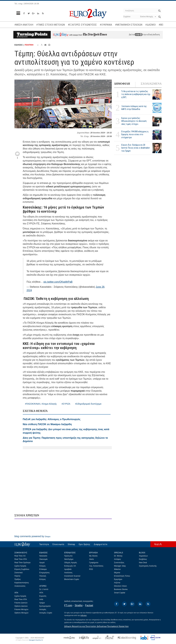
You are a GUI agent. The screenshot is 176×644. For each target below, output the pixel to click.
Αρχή (157, 544)
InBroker (84, 615)
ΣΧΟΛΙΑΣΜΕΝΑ (151, 84)
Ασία (41, 599)
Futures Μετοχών (21, 609)
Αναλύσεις (68, 573)
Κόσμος (42, 566)
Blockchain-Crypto (72, 579)
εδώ (139, 35)
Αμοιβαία (68, 569)
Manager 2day (120, 566)
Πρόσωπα (68, 556)
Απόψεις (117, 559)
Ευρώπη (43, 596)
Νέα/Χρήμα (69, 559)
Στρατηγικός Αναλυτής (148, 566)
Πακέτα (17, 576)
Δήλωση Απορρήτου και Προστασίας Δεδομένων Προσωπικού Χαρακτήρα (96, 626)
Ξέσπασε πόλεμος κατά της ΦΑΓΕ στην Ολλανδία (134, 108)
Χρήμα (42, 603)
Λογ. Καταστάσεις (96, 566)
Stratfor (79, 605)
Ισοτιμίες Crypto (46, 613)
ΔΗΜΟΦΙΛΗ (122, 84)
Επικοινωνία (58, 544)
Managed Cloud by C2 (36, 640)
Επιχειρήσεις (44, 573)
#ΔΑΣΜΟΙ (150, 25)
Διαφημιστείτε (101, 544)
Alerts (91, 559)
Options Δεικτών (21, 606)
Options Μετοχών (21, 613)
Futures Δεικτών (21, 603)
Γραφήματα (94, 563)
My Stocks (93, 556)
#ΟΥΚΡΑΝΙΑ (106, 25)
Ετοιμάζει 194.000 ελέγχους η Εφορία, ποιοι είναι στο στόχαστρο (135, 134)
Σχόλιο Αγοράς (20, 566)
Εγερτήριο (118, 579)
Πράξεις (18, 579)
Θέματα (117, 573)
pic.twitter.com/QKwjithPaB (58, 282)
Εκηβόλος (143, 559)
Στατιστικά (18, 573)
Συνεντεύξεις (119, 563)
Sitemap (71, 544)
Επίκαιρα (43, 569)
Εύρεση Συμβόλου (22, 569)
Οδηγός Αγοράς (71, 563)
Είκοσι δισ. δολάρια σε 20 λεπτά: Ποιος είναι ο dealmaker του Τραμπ (136, 148)
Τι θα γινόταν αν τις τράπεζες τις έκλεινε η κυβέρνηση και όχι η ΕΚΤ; (136, 94)
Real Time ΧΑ (20, 556)
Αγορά (42, 563)
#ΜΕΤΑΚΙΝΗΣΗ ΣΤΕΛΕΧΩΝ (129, 25)
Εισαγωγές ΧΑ (70, 566)
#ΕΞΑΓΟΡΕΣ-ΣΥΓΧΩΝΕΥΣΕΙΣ (82, 25)
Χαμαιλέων (143, 556)
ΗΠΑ (41, 593)
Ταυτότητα (44, 544)
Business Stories (121, 589)
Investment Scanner (72, 576)
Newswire (43, 556)
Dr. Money (118, 556)
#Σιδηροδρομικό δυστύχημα (88, 404)
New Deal (143, 563)
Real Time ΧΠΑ (21, 559)
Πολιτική (43, 576)
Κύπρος (43, 579)
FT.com (68, 605)
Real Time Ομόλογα (22, 563)
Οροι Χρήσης (84, 544)
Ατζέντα (117, 583)
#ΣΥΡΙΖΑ (66, 404)
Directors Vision (120, 586)
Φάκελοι (117, 569)
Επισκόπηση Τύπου (122, 576)
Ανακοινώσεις (20, 586)
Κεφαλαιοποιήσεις (22, 583)
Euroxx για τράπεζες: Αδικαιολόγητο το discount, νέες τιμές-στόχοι (134, 121)
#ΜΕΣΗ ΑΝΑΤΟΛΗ (24, 25)
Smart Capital (120, 593)
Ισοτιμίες (43, 609)
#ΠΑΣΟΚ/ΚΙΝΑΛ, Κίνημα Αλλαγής (41, 404)
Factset (89, 605)
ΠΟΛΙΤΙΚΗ (29, 45)
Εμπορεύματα (45, 606)
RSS (91, 569)
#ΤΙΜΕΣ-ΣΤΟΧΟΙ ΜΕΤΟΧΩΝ (51, 25)
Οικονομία (43, 559)
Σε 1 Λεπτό (44, 589)
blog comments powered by (32, 536)
